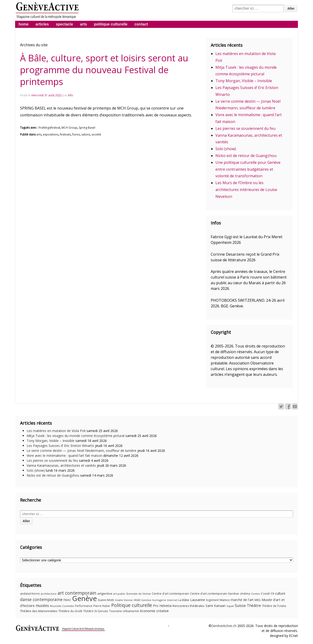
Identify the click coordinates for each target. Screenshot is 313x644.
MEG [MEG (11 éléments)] (258, 600)
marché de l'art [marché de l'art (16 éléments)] (242, 600)
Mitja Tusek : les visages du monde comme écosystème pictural (76, 436)
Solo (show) (226, 149)
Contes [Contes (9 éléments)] (255, 594)
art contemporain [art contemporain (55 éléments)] (77, 593)
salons (86, 134)
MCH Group (69, 128)
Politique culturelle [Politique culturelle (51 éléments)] (132, 605)
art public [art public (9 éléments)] (119, 594)
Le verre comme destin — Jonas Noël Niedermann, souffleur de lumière (82, 451)
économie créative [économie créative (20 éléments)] (154, 611)
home (23, 24)
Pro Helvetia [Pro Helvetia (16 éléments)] (162, 606)
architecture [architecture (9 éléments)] (49, 594)
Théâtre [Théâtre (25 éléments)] (254, 606)
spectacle (64, 24)
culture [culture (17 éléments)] (280, 593)
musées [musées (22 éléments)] (42, 606)
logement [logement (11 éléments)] (212, 600)
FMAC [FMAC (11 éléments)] (67, 600)
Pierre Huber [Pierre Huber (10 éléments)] (102, 606)
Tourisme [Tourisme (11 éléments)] (115, 611)
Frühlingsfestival (49, 128)
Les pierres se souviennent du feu (245, 128)
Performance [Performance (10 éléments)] (84, 606)
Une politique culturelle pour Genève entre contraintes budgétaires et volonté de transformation (248, 169)
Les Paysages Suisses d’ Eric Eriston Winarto (60, 446)
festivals (65, 134)
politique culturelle (111, 24)
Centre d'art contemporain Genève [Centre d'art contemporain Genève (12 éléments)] (214, 594)
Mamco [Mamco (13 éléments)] (225, 600)
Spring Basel (87, 128)
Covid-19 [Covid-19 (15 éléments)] (268, 593)
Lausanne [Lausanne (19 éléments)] (198, 600)
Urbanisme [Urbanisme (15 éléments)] (131, 611)
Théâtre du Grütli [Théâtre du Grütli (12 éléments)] (70, 611)
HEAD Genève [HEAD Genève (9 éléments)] (142, 600)
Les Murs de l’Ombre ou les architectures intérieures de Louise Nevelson (246, 190)
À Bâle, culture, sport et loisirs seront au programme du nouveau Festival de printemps (104, 70)
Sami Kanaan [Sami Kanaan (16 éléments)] (216, 606)
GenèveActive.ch (224, 626)
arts (83, 24)
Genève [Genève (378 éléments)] (84, 598)
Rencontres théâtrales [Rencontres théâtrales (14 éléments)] (189, 606)
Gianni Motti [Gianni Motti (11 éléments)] (106, 600)
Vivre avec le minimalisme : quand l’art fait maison (64, 455)
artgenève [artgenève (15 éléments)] (105, 593)
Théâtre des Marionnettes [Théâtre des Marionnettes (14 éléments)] (39, 611)
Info (70, 95)
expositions (51, 134)
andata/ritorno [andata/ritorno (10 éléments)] (30, 594)
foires (76, 134)
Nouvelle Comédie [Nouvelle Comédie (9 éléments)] (62, 606)
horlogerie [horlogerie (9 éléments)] (159, 600)
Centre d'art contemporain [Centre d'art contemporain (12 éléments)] (170, 594)
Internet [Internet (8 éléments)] (172, 600)
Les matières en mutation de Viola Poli (56, 431)
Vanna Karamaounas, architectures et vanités (61, 465)
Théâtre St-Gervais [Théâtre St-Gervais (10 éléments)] (96, 611)
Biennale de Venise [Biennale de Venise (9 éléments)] (139, 594)
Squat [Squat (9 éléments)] (230, 606)
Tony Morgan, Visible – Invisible (244, 81)
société (96, 134)
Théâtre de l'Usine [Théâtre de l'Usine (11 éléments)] (274, 606)
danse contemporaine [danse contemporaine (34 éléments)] (41, 599)
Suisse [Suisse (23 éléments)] (240, 606)
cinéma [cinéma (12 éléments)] (245, 594)
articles (42, 24)
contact (141, 24)
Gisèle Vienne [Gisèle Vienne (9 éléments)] (124, 600)
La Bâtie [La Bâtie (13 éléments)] (184, 600)
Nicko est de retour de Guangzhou (246, 156)
